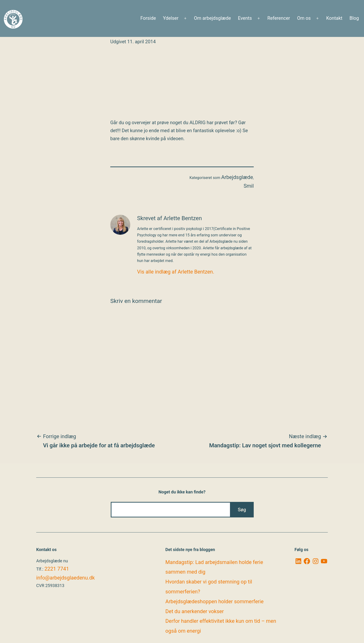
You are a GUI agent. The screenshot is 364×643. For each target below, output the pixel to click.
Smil (249, 186)
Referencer (279, 18)
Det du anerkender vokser (194, 611)
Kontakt (334, 18)
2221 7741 (57, 569)
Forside (148, 18)
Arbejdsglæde (237, 177)
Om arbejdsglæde (212, 18)
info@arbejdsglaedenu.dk (65, 578)
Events (245, 18)
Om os (304, 18)
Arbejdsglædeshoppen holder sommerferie (214, 601)
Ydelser (171, 18)
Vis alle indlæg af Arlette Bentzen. (176, 272)
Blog (354, 18)
